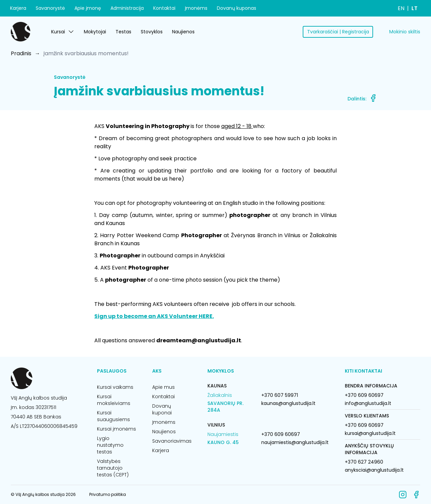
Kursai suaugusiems (113, 416)
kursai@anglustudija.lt (370, 433)
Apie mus (163, 387)
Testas (123, 32)
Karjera (18, 8)
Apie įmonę (88, 8)
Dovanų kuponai (162, 409)
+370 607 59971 (280, 395)
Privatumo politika (108, 494)
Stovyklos (152, 32)
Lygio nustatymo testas (110, 445)
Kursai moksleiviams (114, 400)
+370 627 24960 (364, 462)
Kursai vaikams (115, 387)
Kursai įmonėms (117, 429)
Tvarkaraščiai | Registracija (338, 32)
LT (415, 8)
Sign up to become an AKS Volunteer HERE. (154, 316)
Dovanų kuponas (237, 8)
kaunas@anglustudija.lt (288, 403)
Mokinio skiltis (405, 32)
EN (401, 8)
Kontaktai (164, 8)
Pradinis (21, 53)
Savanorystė (50, 8)
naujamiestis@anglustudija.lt (295, 442)
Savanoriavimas (172, 441)
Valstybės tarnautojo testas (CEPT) (113, 468)
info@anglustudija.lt (368, 403)
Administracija (127, 8)
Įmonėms (196, 8)
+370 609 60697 (281, 434)
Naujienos (183, 32)
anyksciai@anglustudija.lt (374, 470)
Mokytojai (95, 32)
